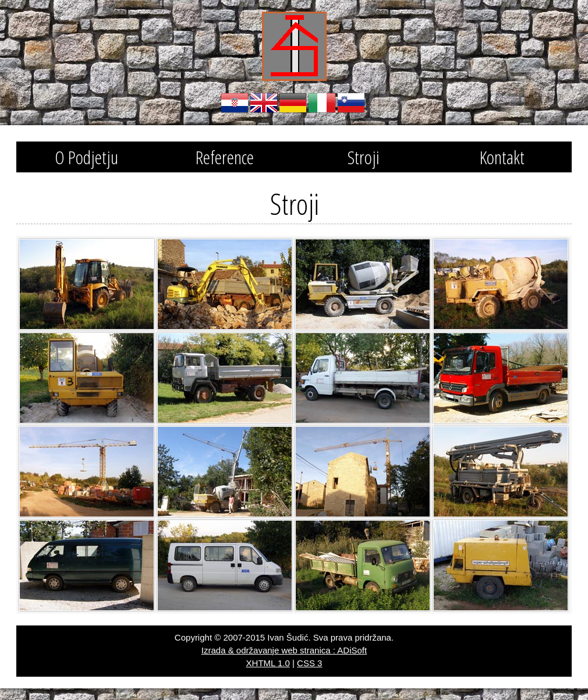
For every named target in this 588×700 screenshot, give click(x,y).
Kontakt (502, 157)
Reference (225, 157)
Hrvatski (235, 103)
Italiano (322, 103)
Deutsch (293, 103)
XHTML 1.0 (268, 663)
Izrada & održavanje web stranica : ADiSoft (284, 650)
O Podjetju (86, 157)
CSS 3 (309, 663)
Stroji (364, 157)
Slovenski (351, 103)
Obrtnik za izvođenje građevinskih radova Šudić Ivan (294, 46)
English (264, 103)
